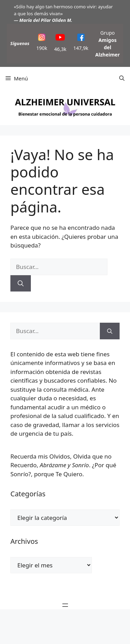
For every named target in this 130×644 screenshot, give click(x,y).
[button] (122, 78)
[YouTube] (60, 38)
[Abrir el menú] (65, 605)
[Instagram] (42, 38)
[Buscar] (21, 284)
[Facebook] (81, 38)
